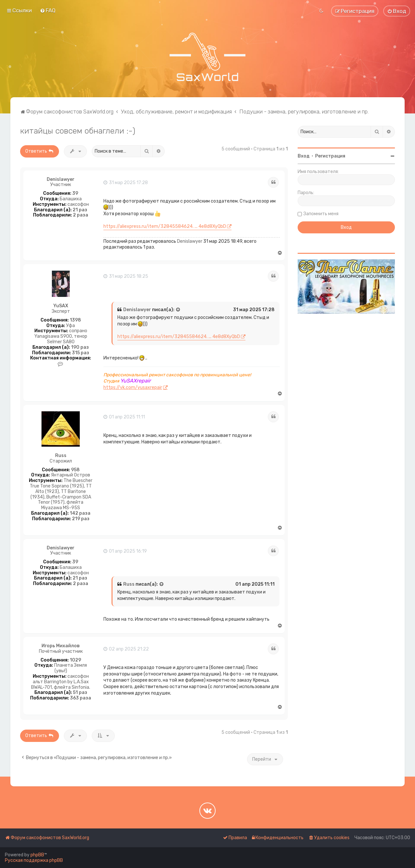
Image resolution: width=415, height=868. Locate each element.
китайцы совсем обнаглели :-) (78, 131)
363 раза (81, 698)
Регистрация (330, 156)
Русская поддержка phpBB (34, 860)
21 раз (80, 210)
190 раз (80, 347)
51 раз (80, 693)
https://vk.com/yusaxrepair (133, 387)
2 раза (81, 215)
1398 (75, 320)
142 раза (80, 513)
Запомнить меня (321, 214)
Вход (304, 156)
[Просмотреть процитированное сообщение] (178, 310)
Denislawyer (61, 180)
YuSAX (61, 306)
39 (75, 194)
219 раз (81, 519)
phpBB (37, 855)
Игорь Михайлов (61, 646)
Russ (61, 456)
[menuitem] (48, 10)
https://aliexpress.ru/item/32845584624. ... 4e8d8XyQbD (165, 226)
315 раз (81, 353)
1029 (75, 660)
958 (75, 470)
